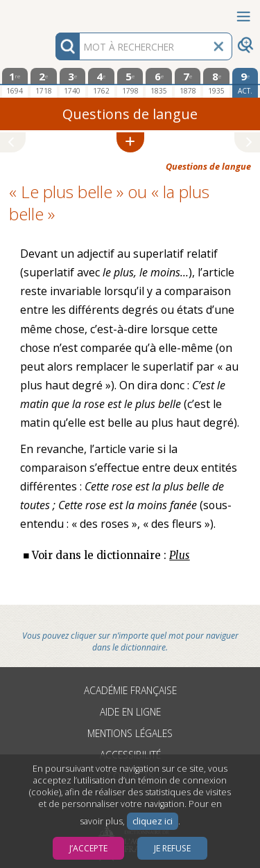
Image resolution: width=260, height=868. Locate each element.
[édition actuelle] (245, 83)
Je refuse (172, 848)
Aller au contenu (54, 12)
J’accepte (88, 848)
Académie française (130, 690)
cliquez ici (153, 821)
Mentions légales (130, 733)
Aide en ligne (130, 712)
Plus (179, 555)
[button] (130, 142)
